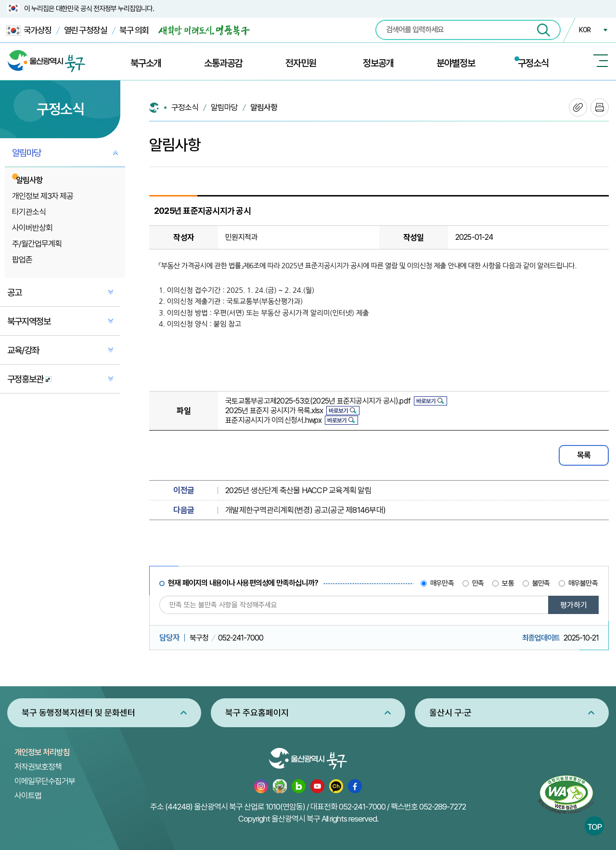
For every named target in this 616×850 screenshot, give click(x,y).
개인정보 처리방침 (42, 752)
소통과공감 (223, 63)
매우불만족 (583, 583)
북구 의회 (134, 30)
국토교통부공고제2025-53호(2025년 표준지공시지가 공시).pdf (318, 401)
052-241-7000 (362, 807)
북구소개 (146, 63)
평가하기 (574, 605)
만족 (478, 583)
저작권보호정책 (38, 767)
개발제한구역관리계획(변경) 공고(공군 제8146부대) (305, 510)
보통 (508, 583)
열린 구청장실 (86, 30)
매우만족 (442, 583)
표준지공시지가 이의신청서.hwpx (273, 420)
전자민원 (301, 63)
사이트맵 (28, 796)
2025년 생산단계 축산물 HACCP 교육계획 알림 (298, 490)
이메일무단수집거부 (45, 781)
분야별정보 (456, 63)
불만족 (541, 583)
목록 (584, 455)
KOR (585, 30)
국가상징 (29, 31)
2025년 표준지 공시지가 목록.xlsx (274, 411)
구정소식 (533, 63)
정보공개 (378, 63)
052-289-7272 (443, 807)
